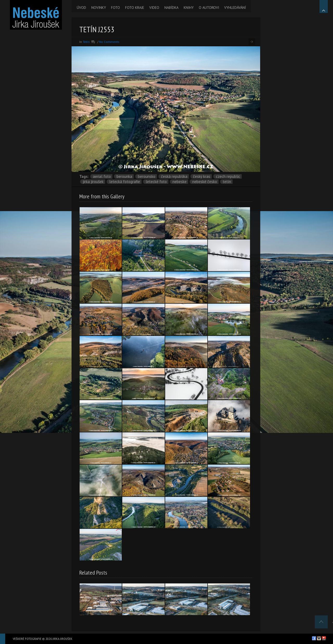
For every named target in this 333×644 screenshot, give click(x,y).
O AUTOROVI (209, 8)
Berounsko (147, 176)
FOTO (116, 8)
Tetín (86, 42)
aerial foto (102, 176)
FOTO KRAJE (135, 8)
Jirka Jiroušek (93, 182)
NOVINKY (99, 8)
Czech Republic (228, 176)
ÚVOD (81, 8)
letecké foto (156, 182)
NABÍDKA (171, 8)
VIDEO (154, 8)
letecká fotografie (125, 182)
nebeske (180, 182)
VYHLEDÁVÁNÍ (235, 8)
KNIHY (189, 8)
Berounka (124, 176)
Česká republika (174, 176)
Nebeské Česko (205, 182)
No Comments (109, 42)
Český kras (202, 176)
